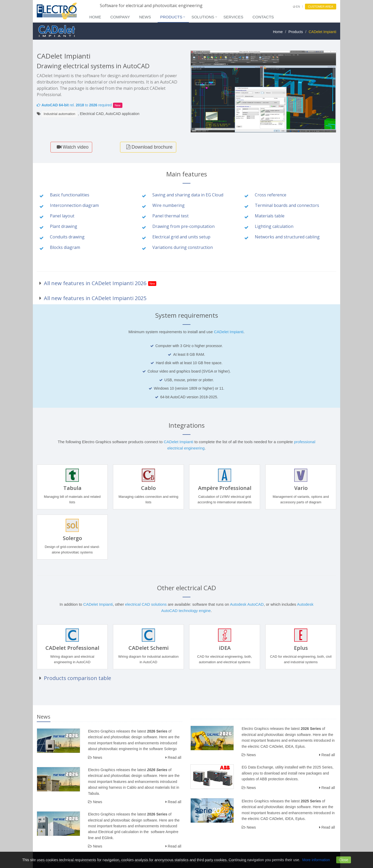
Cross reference (271, 195)
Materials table (270, 216)
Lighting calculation (274, 226)
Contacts (263, 17)
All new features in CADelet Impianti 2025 (95, 298)
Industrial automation (59, 114)
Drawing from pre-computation (183, 226)
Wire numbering (169, 205)
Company (120, 17)
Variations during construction (183, 247)
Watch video (71, 147)
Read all (173, 757)
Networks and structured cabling (287, 237)
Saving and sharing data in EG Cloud (188, 195)
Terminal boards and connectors (287, 205)
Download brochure (148, 147)
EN (296, 7)
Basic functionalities (70, 195)
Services (234, 17)
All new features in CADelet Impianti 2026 (95, 283)
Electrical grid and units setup (181, 237)
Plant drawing (64, 226)
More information (316, 860)
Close (344, 860)
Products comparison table (77, 678)
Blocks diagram (65, 247)
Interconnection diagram (74, 205)
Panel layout (62, 216)
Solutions (203, 17)
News (145, 17)
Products (171, 17)
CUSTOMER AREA (321, 7)
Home (95, 17)
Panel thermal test (170, 216)
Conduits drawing (67, 237)
